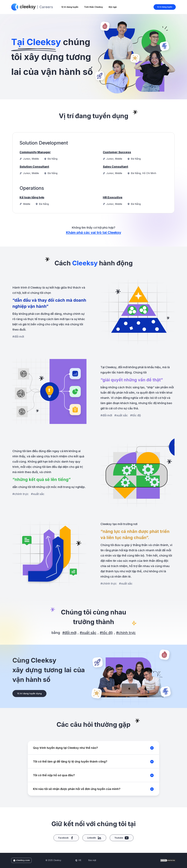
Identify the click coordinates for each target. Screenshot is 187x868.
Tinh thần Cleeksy (93, 7)
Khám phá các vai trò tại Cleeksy (93, 232)
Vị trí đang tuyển (70, 7)
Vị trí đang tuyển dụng (29, 693)
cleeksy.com (21, 860)
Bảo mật (92, 860)
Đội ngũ (113, 7)
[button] (93, 748)
